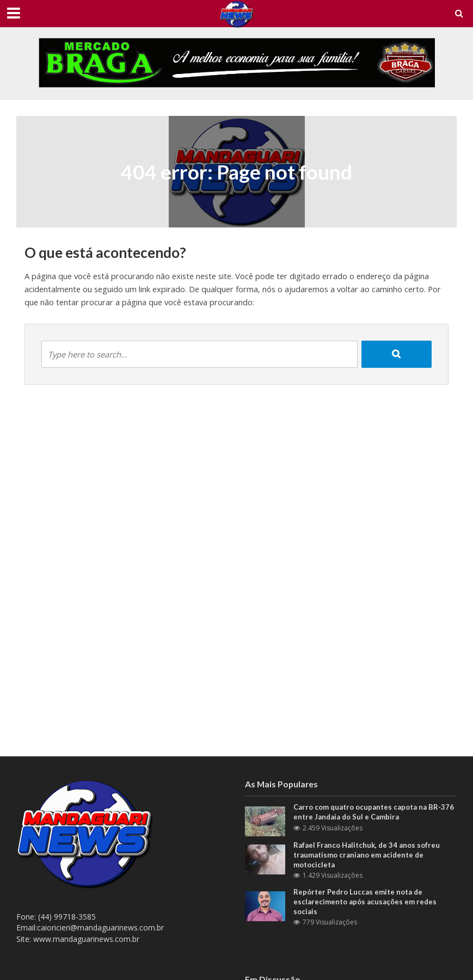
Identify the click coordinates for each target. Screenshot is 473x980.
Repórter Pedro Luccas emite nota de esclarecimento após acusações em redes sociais (365, 901)
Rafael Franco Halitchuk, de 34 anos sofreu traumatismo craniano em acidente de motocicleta (367, 855)
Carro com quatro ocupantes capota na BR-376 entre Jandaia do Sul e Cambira (374, 812)
